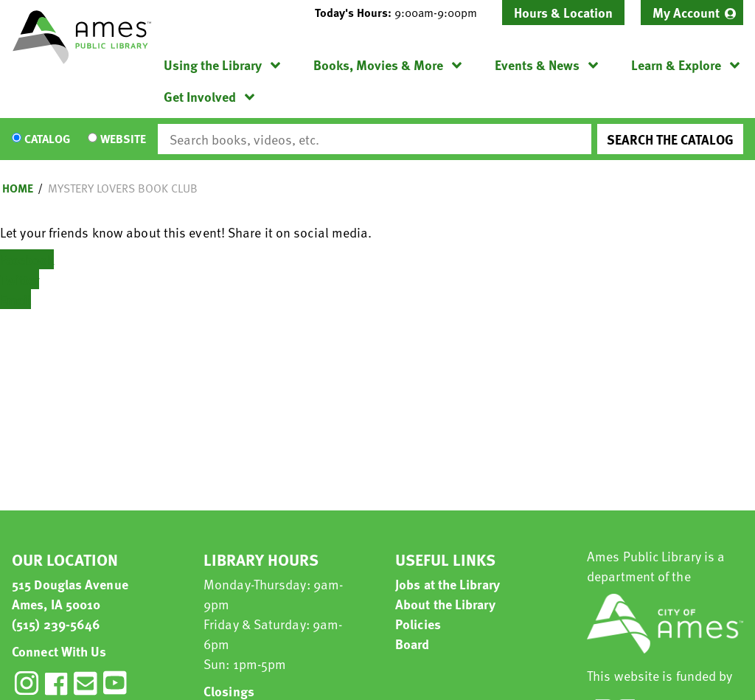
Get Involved (200, 96)
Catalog (47, 139)
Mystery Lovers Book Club (123, 188)
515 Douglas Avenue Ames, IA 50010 (70, 594)
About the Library (445, 604)
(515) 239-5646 (56, 624)
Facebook (27, 259)
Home (18, 188)
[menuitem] (692, 13)
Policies (418, 624)
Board (413, 644)
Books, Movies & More (378, 65)
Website (123, 139)
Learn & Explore (676, 65)
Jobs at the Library (448, 584)
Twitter (20, 279)
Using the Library (213, 65)
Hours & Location (563, 12)
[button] (402, 13)
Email (15, 299)
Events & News (537, 65)
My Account (686, 12)
